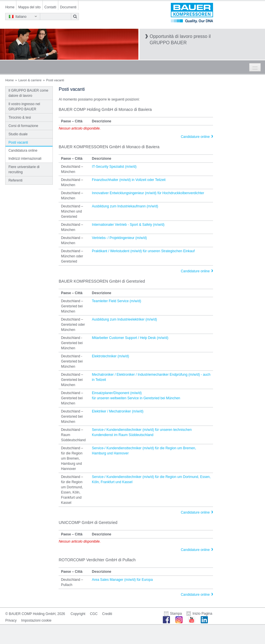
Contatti (50, 7)
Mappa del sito (29, 7)
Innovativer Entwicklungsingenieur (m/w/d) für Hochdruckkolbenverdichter (148, 193)
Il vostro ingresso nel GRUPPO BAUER (24, 107)
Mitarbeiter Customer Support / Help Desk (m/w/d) (130, 338)
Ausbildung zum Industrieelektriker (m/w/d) (124, 319)
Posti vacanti (18, 142)
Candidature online (195, 137)
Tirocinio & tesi (20, 117)
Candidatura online (23, 151)
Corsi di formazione (23, 126)
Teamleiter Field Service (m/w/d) (116, 301)
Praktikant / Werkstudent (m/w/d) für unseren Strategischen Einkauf (143, 251)
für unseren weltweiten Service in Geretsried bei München (136, 398)
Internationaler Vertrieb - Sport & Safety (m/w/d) (128, 225)
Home (10, 7)
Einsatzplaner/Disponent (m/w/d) (117, 393)
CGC (94, 614)
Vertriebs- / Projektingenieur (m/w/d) (119, 238)
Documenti (68, 7)
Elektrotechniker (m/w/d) (110, 356)
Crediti (107, 614)
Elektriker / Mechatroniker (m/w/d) (118, 411)
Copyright (78, 614)
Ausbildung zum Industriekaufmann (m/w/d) (125, 206)
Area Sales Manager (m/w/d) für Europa (122, 580)
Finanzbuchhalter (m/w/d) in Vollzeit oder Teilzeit (129, 180)
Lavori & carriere (30, 80)
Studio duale (18, 134)
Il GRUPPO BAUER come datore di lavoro (28, 93)
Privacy (11, 620)
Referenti (15, 180)
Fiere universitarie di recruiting (24, 169)
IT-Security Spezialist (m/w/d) (114, 167)
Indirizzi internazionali (25, 159)
